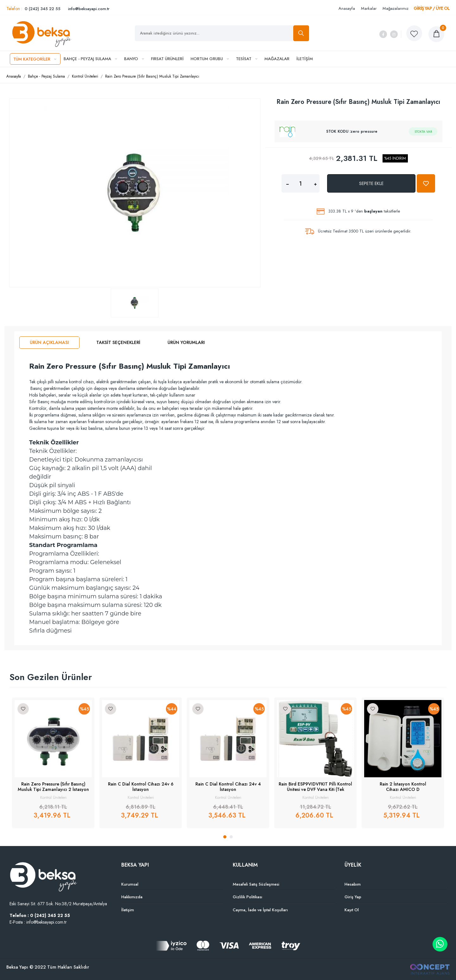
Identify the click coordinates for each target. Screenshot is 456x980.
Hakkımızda (132, 897)
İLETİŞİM (305, 59)
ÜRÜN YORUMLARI (186, 342)
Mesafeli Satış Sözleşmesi (256, 884)
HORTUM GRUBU (210, 59)
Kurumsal (130, 884)
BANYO (134, 59)
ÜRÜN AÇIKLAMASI (49, 342)
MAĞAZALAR (277, 59)
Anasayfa (347, 8)
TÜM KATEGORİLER (35, 59)
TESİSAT (247, 59)
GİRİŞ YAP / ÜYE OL (432, 8)
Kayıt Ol (352, 910)
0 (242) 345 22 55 (43, 9)
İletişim (128, 910)
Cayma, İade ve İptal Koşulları (260, 910)
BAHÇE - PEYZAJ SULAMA (90, 59)
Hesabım (353, 884)
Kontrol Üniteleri (85, 76)
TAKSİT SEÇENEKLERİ (118, 342)
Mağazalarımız (396, 8)
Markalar (369, 8)
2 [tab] (231, 837)
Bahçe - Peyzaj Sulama (46, 76)
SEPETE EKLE (371, 183)
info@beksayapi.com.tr (89, 9)
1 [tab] (225, 837)
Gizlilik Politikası (247, 897)
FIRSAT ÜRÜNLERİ (167, 59)
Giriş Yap (353, 897)
